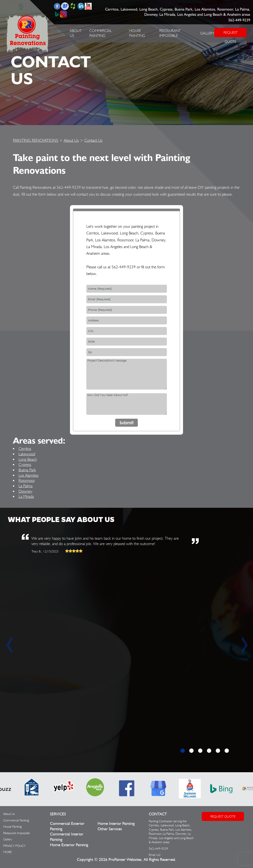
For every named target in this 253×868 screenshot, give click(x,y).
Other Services (110, 829)
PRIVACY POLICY (14, 846)
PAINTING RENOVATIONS (36, 140)
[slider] (74, 551)
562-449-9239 (239, 20)
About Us (71, 140)
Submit (126, 423)
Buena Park (27, 470)
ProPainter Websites (125, 860)
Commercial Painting (16, 820)
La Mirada (26, 496)
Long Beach (28, 459)
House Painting (12, 827)
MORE (7, 852)
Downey (25, 491)
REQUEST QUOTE (230, 34)
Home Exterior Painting (69, 845)
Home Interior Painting (116, 824)
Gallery (207, 33)
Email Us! (155, 855)
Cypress (25, 464)
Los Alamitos (29, 475)
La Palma (26, 486)
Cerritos (25, 448)
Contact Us (93, 140)
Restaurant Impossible (16, 833)
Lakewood (27, 454)
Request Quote (223, 816)
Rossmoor (27, 480)
